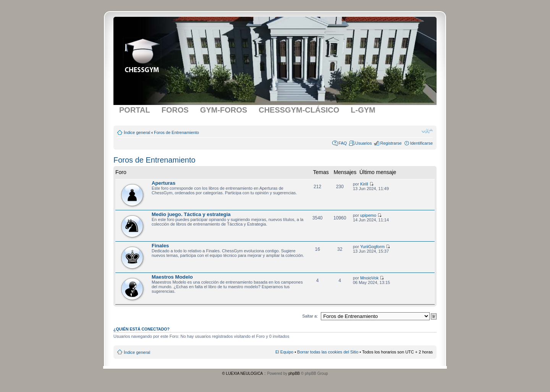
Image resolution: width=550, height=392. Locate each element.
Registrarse (391, 143)
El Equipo (284, 352)
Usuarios (363, 143)
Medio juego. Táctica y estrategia (191, 214)
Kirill (364, 184)
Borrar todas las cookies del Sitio (328, 352)
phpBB (294, 373)
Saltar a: (310, 316)
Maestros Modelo (172, 277)
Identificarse (421, 143)
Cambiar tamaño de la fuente (427, 131)
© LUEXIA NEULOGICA (242, 373)
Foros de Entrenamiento (176, 132)
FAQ (343, 143)
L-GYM (363, 110)
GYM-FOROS (224, 110)
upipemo (368, 215)
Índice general (137, 132)
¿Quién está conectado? (142, 329)
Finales (160, 246)
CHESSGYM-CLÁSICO (299, 110)
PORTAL (135, 110)
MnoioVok (369, 278)
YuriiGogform (372, 247)
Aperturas (163, 183)
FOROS (175, 110)
